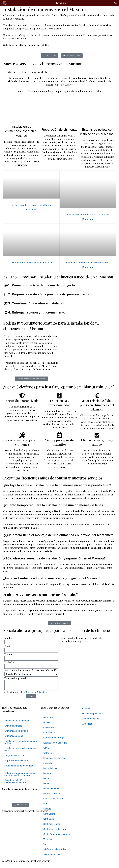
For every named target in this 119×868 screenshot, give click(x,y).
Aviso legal (88, 724)
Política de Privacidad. (37, 692)
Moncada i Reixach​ (53, 794)
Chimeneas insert (13, 726)
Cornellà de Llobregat (54, 738)
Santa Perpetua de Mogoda (57, 834)
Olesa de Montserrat (53, 799)
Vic (45, 844)
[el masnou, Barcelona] (88, 351)
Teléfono (9, 654)
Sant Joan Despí (52, 824)
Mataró (47, 783)
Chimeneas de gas (14, 736)
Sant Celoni (49, 814)
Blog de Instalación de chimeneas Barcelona (15, 781)
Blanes (47, 722)
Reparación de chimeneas (17, 761)
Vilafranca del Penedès (55, 849)
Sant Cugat (49, 819)
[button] (116, 3)
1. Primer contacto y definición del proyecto (42, 285)
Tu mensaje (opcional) (15, 678)
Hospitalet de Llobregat (55, 758)
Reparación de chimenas (59, 130)
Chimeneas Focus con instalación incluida (31, 263)
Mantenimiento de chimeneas (19, 766)
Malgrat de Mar (51, 768)
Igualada (48, 763)
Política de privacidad (93, 714)
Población (10, 662)
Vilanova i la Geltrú (53, 854)
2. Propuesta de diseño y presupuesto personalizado (48, 294)
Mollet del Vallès (51, 788)
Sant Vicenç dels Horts (55, 829)
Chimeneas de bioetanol (16, 731)
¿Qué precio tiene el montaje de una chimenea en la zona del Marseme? (58, 535)
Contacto (87, 709)
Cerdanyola (49, 733)
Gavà (46, 748)
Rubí (46, 804)
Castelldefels (50, 728)
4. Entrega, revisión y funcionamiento (37, 312)
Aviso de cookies (91, 719)
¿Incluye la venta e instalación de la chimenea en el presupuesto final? (57, 485)
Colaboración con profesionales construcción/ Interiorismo (20, 774)
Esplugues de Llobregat (55, 743)
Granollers (48, 753)
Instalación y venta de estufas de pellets (21, 742)
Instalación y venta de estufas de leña (21, 749)
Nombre (8, 638)
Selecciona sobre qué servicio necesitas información (31, 670)
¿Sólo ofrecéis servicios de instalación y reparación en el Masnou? (55, 558)
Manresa (48, 773)
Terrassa (48, 839)
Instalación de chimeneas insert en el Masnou (21, 131)
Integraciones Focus (14, 756)
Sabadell (48, 809)
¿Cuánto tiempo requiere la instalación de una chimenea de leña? (53, 505)
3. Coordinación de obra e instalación (37, 303)
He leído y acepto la (27, 692)
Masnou (47, 778)
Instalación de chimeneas (17, 721)
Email (7, 646)
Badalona (48, 717)
